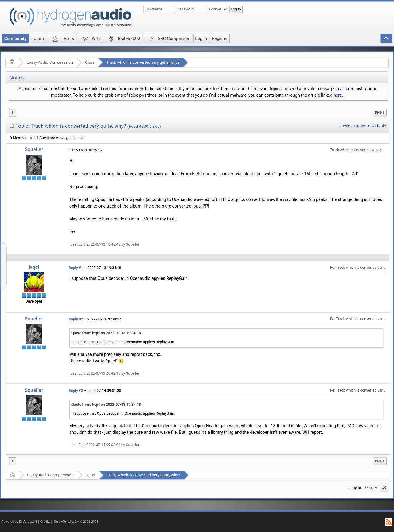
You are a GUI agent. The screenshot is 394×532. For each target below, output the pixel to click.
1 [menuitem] (12, 113)
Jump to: (355, 487)
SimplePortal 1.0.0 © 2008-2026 (76, 522)
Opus (90, 62)
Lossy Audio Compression (50, 62)
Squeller (34, 149)
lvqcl (34, 267)
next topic (377, 126)
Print (380, 113)
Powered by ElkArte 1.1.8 (19, 522)
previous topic (352, 126)
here (338, 95)
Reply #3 (76, 391)
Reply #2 (76, 319)
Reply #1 (76, 268)
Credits (45, 522)
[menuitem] (380, 113)
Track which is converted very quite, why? (143, 62)
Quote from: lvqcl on (106, 333)
